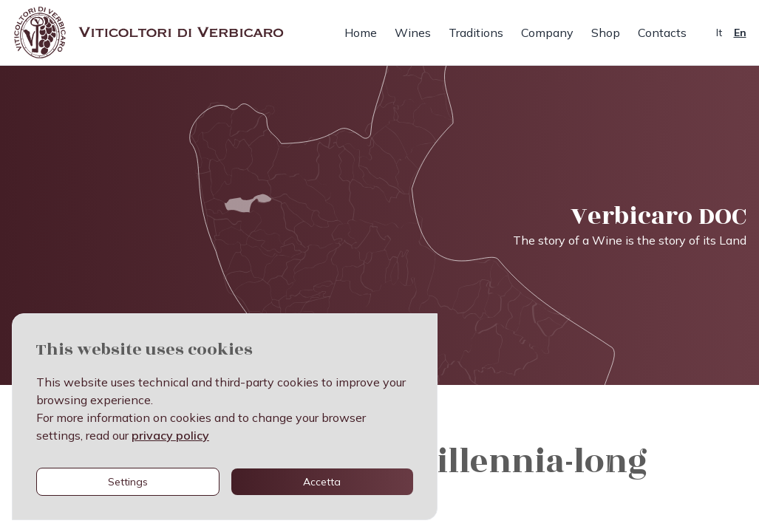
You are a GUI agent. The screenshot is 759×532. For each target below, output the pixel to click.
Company (547, 33)
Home (361, 33)
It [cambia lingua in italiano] (719, 33)
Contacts (662, 33)
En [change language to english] (740, 33)
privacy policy (170, 435)
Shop (606, 33)
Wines (413, 33)
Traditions (476, 33)
